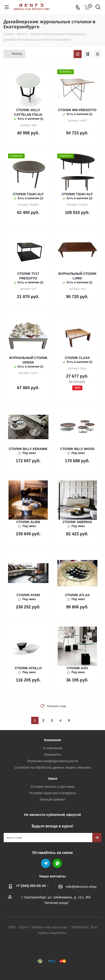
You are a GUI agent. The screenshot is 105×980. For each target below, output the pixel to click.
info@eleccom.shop (81, 887)
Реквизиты (53, 754)
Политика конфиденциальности (52, 761)
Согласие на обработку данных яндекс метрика (52, 767)
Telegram (46, 863)
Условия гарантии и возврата (52, 793)
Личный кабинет (52, 799)
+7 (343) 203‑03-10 (31, 886)
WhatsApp (57, 863)
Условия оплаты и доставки (52, 786)
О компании (52, 748)
